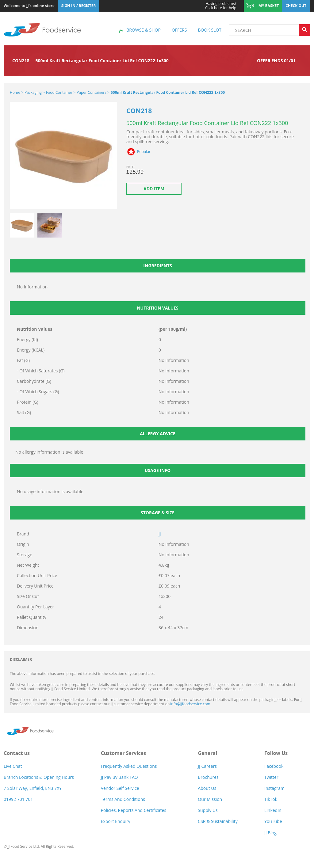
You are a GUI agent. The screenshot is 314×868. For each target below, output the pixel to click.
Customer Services (123, 753)
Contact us (17, 753)
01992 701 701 (18, 799)
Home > (17, 92)
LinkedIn (273, 810)
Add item (154, 189)
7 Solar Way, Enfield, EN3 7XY (33, 788)
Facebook (274, 766)
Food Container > (61, 92)
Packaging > (35, 92)
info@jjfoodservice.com (190, 704)
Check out (296, 6)
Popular (144, 152)
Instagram (274, 788)
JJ (160, 534)
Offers (179, 30)
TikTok (271, 799)
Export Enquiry (116, 821)
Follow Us (276, 753)
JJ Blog (270, 833)
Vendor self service (120, 788)
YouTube (273, 821)
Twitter (271, 777)
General (207, 753)
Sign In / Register (79, 6)
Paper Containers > (93, 92)
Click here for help (221, 6)
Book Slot (210, 30)
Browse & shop (144, 30)
